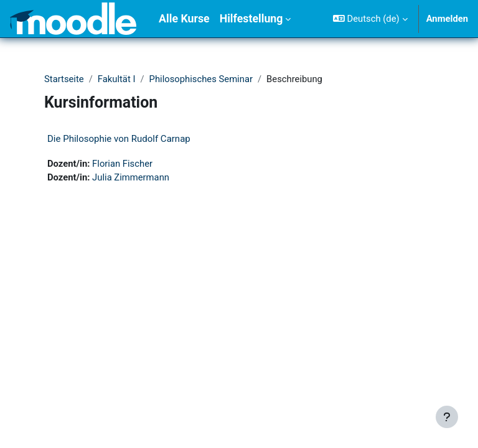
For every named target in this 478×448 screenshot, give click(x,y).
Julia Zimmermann (131, 177)
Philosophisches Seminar (201, 79)
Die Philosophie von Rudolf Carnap (119, 139)
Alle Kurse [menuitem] (184, 19)
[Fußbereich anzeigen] (447, 417)
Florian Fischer (122, 164)
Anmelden (447, 19)
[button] (370, 19)
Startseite (64, 79)
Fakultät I (117, 79)
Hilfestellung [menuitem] (251, 19)
